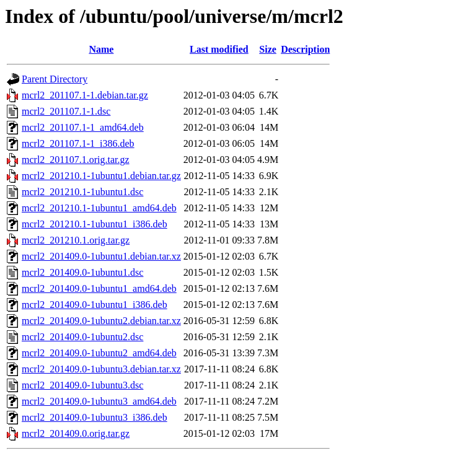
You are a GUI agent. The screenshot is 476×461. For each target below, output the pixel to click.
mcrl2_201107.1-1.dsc (66, 111)
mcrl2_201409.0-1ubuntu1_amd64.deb (99, 288)
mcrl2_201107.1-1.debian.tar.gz (85, 95)
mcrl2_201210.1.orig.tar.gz (76, 240)
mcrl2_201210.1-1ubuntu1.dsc (82, 192)
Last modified (219, 49)
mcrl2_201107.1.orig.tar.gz (76, 160)
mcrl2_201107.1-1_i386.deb (78, 143)
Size (268, 49)
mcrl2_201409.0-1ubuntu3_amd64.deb (99, 401)
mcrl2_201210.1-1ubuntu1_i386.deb (95, 224)
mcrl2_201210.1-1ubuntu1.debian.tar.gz (101, 176)
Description (305, 49)
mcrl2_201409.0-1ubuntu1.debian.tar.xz (101, 256)
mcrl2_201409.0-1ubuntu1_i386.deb (95, 305)
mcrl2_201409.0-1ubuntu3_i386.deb (95, 417)
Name (101, 49)
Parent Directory (55, 79)
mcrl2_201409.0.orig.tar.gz (76, 433)
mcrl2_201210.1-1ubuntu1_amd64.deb (99, 208)
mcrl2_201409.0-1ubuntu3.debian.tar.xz (101, 369)
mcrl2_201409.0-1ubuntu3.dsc (82, 385)
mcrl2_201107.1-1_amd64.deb (83, 127)
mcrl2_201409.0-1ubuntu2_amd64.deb (99, 353)
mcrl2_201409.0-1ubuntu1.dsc (82, 272)
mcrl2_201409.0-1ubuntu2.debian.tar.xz (101, 321)
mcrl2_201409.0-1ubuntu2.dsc (82, 337)
